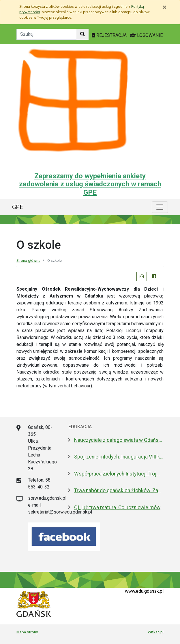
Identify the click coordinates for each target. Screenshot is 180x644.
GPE (18, 207)
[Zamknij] (165, 7)
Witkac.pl (156, 632)
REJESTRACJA (110, 35)
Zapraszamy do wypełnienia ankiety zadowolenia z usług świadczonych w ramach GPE (90, 184)
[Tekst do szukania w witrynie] (47, 34)
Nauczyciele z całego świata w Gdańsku (119, 440)
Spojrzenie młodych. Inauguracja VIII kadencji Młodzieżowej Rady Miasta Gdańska (119, 457)
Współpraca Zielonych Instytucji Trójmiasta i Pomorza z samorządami (119, 474)
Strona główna (28, 261)
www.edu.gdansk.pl (144, 591)
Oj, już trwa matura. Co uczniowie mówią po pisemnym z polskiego (119, 507)
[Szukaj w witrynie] (82, 34)
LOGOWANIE (146, 35)
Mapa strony (27, 632)
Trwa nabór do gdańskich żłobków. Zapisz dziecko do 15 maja (119, 490)
